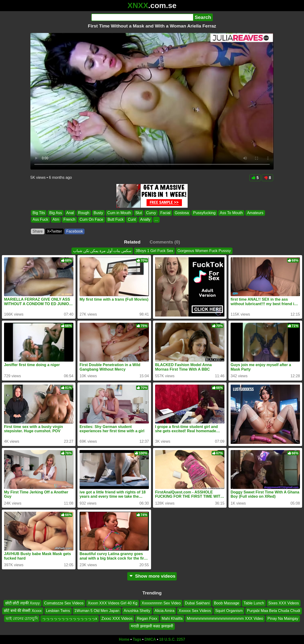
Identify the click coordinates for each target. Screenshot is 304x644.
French (69, 220)
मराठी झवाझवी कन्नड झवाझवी (152, 626)
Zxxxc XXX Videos (117, 618)
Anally (145, 220)
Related (132, 242)
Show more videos (152, 576)
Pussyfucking (204, 213)
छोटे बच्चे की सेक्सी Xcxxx (23, 611)
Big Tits (39, 213)
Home (124, 639)
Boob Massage (227, 603)
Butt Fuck (116, 220)
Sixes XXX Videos (284, 603)
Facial (165, 213)
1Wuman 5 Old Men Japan (97, 611)
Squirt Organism (229, 611)
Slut (139, 213)
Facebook (75, 231)
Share (38, 231)
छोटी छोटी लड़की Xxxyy (23, 603)
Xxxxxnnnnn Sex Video (161, 603)
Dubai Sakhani (197, 603)
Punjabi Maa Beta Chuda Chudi (274, 611)
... (156, 220)
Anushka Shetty (137, 611)
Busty (98, 213)
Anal (70, 213)
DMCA (150, 639)
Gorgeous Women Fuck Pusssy (204, 251)
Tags (137, 639)
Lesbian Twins (58, 611)
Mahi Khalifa (172, 618)
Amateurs (255, 213)
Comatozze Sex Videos (64, 603)
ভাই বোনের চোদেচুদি (22, 618)
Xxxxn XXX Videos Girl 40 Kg (113, 603)
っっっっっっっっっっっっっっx (70, 618)
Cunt (132, 220)
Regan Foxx (147, 618)
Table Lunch (254, 603)
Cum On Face (91, 220)
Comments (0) (165, 242)
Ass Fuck (40, 220)
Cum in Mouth (119, 213)
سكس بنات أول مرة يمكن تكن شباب (102, 251)
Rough (84, 213)
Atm (56, 220)
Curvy (151, 213)
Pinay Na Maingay (283, 618)
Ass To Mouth (231, 213)
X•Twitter (55, 231)
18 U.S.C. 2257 (172, 639)
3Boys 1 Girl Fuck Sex (154, 251)
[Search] (142, 17)
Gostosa (182, 213)
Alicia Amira (165, 611)
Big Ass (55, 213)
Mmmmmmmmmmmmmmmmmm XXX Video (225, 618)
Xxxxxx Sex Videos (195, 611)
